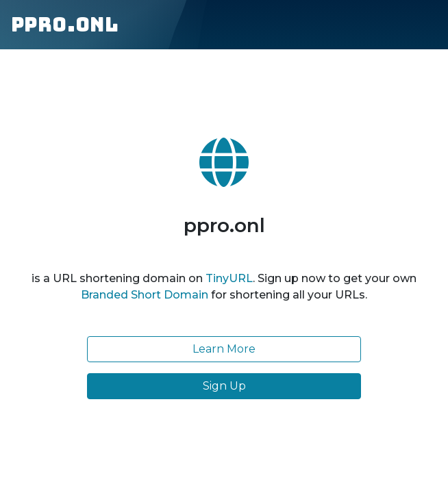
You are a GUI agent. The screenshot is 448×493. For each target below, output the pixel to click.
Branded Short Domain (145, 295)
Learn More (224, 349)
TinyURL (229, 278)
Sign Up (224, 386)
